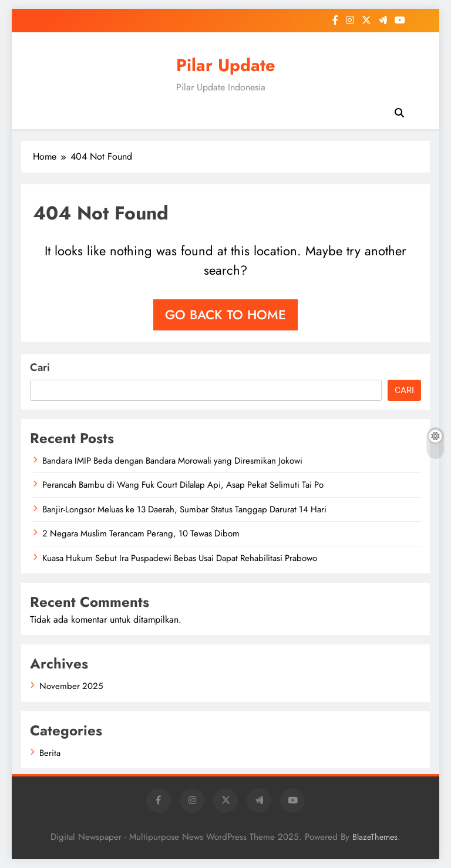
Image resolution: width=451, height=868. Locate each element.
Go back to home (225, 315)
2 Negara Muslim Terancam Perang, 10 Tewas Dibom (141, 533)
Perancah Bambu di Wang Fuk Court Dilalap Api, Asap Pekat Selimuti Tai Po (183, 485)
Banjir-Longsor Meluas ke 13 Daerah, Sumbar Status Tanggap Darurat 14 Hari (184, 509)
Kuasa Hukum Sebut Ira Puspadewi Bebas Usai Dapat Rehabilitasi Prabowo (180, 558)
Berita (50, 753)
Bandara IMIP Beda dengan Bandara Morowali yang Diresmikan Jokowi (172, 461)
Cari (40, 367)
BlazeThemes (375, 837)
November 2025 (71, 686)
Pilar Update (226, 65)
